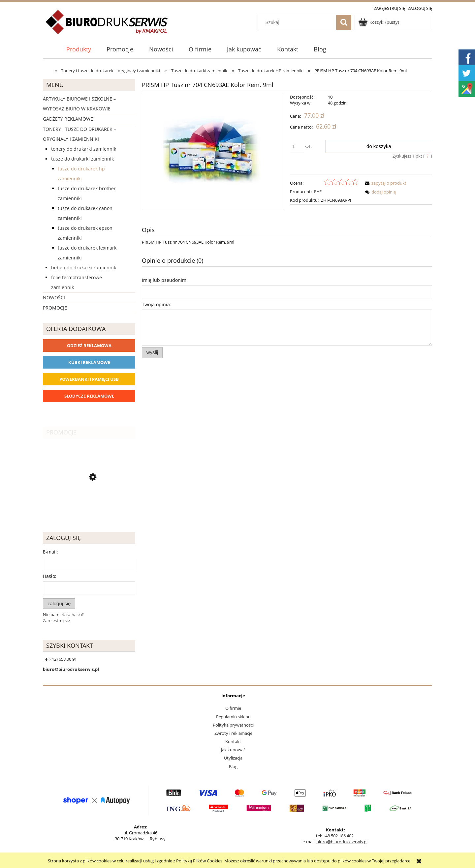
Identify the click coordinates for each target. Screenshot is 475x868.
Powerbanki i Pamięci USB (89, 379)
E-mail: (50, 552)
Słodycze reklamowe (89, 396)
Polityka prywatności (233, 725)
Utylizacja (233, 758)
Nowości (54, 298)
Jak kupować (233, 750)
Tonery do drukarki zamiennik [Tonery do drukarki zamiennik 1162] (84, 149)
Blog (233, 766)
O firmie (233, 708)
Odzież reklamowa (89, 345)
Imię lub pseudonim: (165, 280)
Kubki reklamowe (89, 362)
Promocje (55, 308)
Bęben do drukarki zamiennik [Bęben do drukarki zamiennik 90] (84, 268)
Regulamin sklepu (233, 717)
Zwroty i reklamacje (233, 733)
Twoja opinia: (157, 304)
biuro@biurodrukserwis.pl (342, 842)
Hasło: (50, 576)
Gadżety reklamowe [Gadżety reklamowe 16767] (68, 119)
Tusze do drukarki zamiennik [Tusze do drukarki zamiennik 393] (82, 159)
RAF (318, 192)
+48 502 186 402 (338, 836)
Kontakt (233, 741)
